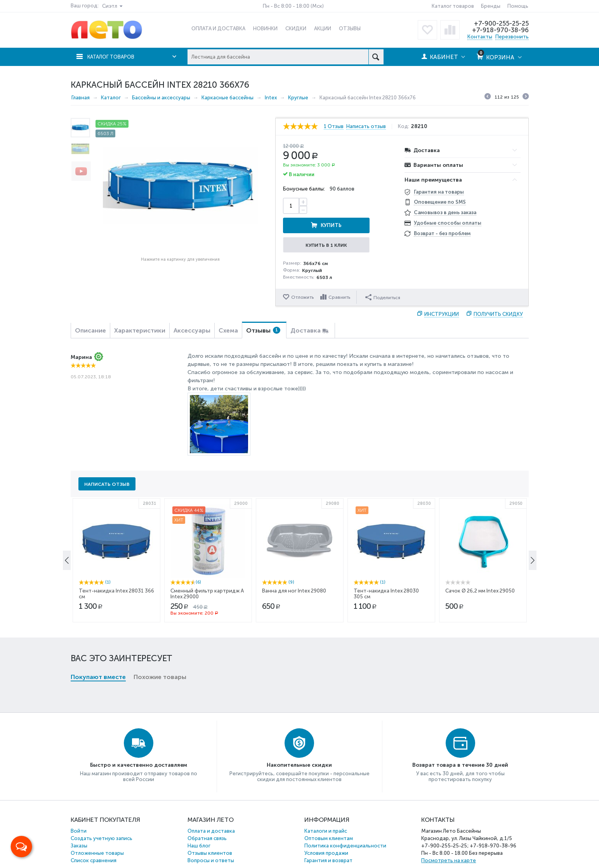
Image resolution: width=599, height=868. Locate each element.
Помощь (518, 6)
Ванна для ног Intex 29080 (294, 638)
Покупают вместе (98, 530)
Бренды (491, 6)
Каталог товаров (453, 6)
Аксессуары (192, 310)
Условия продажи (326, 833)
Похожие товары (160, 530)
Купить (356, 205)
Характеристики (140, 310)
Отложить (302, 277)
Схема (228, 310)
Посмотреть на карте (449, 840)
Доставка (306, 310)
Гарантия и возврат (328, 840)
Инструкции (442, 294)
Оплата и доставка (211, 811)
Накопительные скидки (299, 745)
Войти (79, 811)
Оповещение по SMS (440, 202)
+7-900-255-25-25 (500, 23)
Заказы (79, 826)
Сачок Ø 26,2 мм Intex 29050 (480, 638)
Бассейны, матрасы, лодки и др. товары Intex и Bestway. (187, 863)
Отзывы (263, 310)
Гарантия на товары (439, 191)
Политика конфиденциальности (345, 826)
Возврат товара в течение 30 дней (460, 745)
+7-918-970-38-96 (500, 30)
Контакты (480, 36)
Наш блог (199, 826)
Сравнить (340, 277)
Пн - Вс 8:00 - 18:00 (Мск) (293, 6)
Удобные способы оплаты (448, 223)
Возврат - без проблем (442, 233)
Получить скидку (498, 294)
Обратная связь (207, 818)
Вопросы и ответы (211, 840)
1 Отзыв (334, 126)
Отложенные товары (97, 833)
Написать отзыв (369, 126)
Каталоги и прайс (326, 811)
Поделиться (384, 277)
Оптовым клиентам (329, 818)
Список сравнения (94, 840)
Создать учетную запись (102, 818)
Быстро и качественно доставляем (139, 745)
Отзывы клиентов (210, 833)
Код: (407, 126)
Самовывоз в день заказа (445, 212)
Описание (90, 310)
